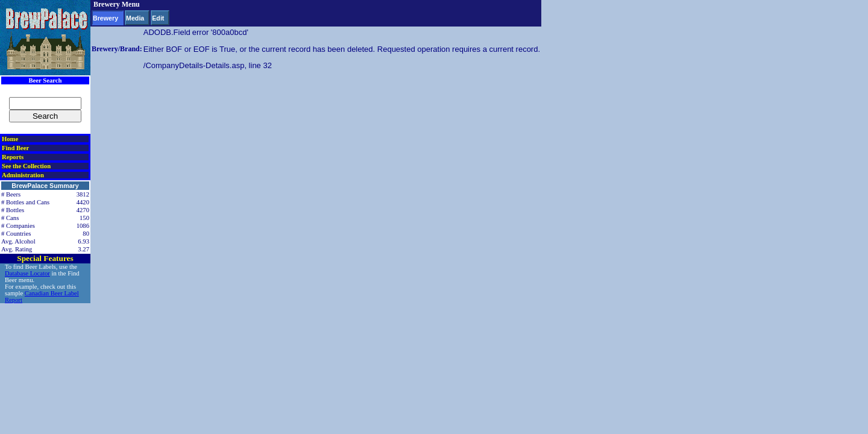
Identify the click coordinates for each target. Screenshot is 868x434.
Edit (158, 18)
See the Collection (26, 166)
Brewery (105, 18)
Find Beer (15, 148)
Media (135, 18)
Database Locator (27, 273)
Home (10, 139)
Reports (13, 157)
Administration (23, 175)
